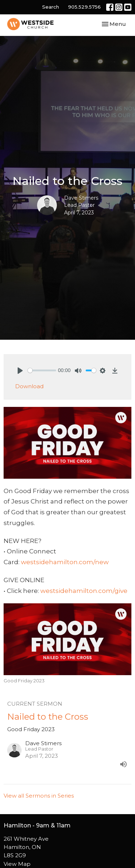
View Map (17, 864)
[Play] (20, 371)
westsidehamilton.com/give (84, 591)
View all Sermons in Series (39, 796)
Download (29, 386)
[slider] (42, 370)
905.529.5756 (84, 7)
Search (51, 7)
